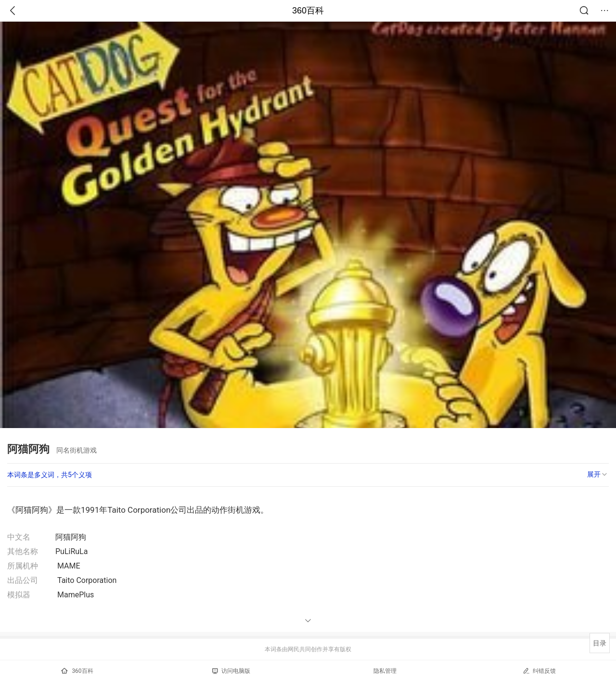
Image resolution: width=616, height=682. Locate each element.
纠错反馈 (539, 671)
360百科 (308, 11)
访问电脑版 (231, 671)
